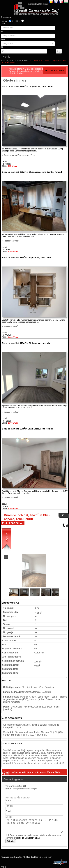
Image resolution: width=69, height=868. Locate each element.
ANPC (3, 867)
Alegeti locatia (9, 36)
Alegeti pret (8, 44)
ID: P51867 (7, 250)
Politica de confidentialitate (12, 857)
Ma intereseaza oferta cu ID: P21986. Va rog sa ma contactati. (34, 826)
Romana (51, 1)
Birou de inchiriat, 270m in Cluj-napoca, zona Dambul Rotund (32, 172)
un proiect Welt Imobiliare (38, 4)
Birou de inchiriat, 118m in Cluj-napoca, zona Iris (26, 343)
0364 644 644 (20, 786)
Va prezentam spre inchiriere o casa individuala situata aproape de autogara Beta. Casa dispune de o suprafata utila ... (33, 235)
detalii (4, 162)
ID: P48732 (7, 507)
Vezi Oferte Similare (54, 70)
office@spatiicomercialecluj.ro (25, 789)
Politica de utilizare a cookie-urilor (38, 857)
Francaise (61, 1)
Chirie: (9, 166)
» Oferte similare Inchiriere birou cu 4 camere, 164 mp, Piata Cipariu (31, 773)
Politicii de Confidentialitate (27, 838)
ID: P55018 (7, 421)
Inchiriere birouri (20, 60)
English (56, 1)
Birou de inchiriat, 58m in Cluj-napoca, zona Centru (27, 258)
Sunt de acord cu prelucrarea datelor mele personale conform (33, 837)
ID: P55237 (7, 164)
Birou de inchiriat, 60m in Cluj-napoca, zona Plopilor (28, 429)
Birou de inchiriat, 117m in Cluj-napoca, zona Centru (28, 86)
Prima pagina (6, 60)
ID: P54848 (7, 335)
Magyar (66, 1)
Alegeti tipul (8, 28)
